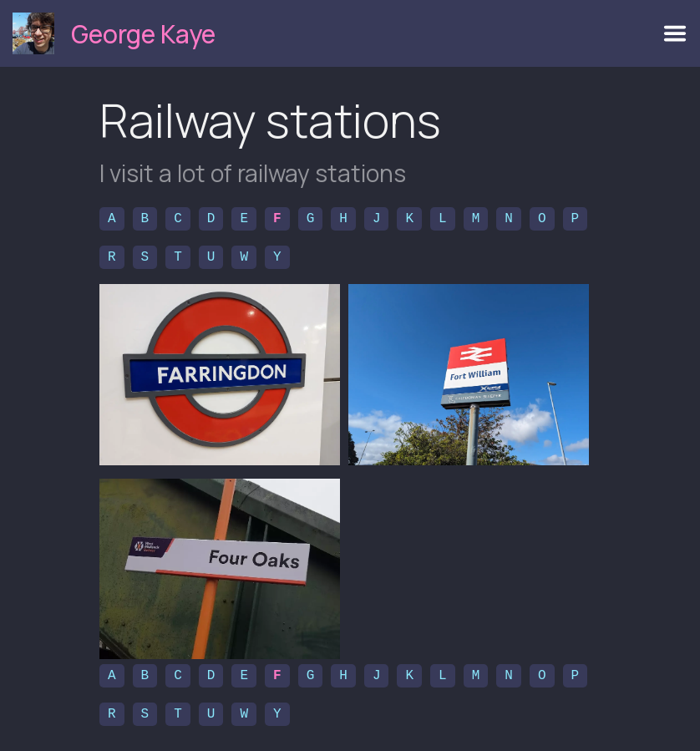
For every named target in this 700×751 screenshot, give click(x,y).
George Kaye (143, 34)
